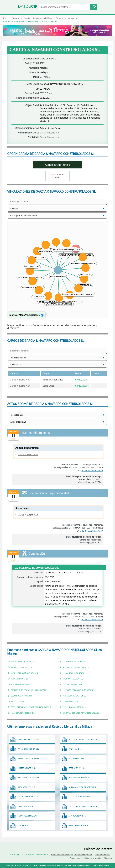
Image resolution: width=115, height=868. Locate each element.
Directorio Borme (102, 855)
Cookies (108, 858)
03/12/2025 (81, 380)
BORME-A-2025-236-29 (92, 470)
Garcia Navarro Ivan (50, 133)
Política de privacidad (92, 858)
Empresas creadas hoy (61, 855)
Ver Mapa (45, 77)
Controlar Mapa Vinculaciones (24, 315)
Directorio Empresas (83, 855)
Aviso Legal (75, 858)
